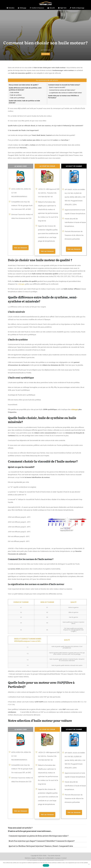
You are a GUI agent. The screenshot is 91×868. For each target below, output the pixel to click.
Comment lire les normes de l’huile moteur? (62, 90)
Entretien (46, 54)
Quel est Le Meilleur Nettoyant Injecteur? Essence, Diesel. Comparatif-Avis (47, 846)
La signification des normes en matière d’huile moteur (65, 93)
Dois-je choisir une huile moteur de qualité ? (24, 85)
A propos (58, 858)
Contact (64, 858)
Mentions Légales (30, 858)
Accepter (46, 865)
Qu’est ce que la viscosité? (57, 87)
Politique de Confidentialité (45, 858)
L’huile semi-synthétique (17, 98)
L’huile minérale (14, 92)
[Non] (89, 864)
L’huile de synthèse (16, 95)
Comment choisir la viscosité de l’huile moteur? (64, 85)
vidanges (21, 284)
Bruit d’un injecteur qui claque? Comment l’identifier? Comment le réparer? (47, 841)
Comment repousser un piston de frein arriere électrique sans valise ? (47, 836)
